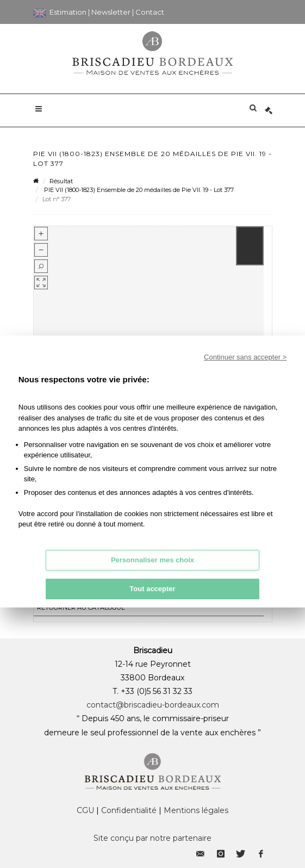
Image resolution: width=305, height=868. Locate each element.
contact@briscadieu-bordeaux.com (153, 705)
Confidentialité (129, 810)
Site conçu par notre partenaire (152, 838)
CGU (85, 810)
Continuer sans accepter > (245, 357)
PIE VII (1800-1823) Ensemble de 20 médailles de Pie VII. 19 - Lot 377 (138, 190)
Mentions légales (196, 810)
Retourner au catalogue (81, 607)
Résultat (61, 181)
